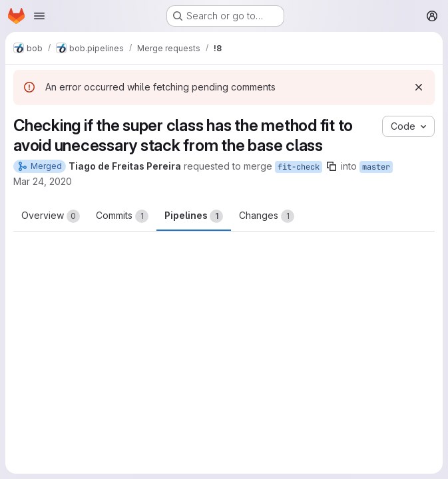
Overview (51, 216)
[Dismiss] (419, 87)
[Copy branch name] (332, 166)
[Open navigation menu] (39, 16)
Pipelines (194, 216)
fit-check (299, 167)
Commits (122, 216)
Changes (267, 216)
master (376, 167)
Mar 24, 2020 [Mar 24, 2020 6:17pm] (43, 181)
